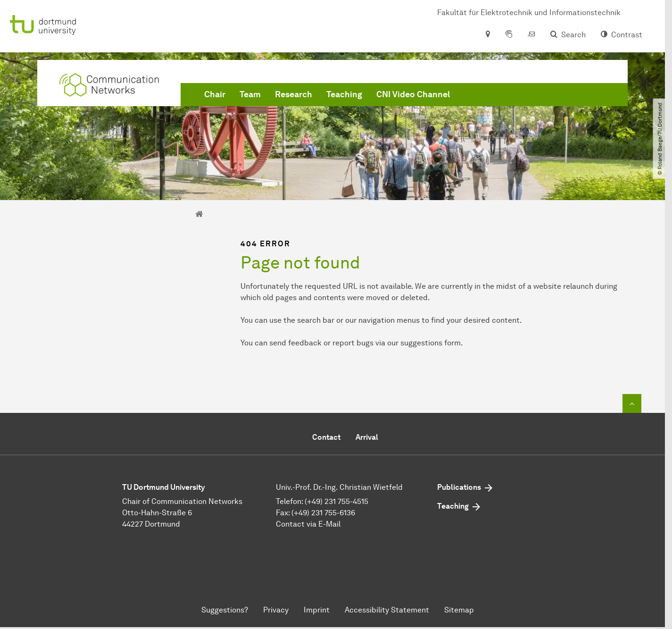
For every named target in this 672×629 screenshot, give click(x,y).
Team (250, 94)
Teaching (344, 94)
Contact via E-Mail (308, 524)
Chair (215, 94)
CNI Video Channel (413, 94)
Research (294, 94)
